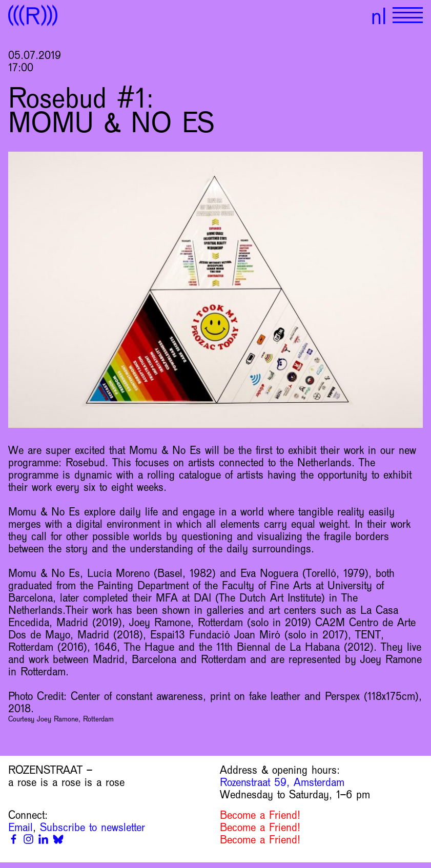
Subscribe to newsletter (93, 828)
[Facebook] (14, 839)
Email (20, 828)
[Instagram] (28, 839)
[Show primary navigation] (408, 15)
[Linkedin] (43, 839)
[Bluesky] (58, 839)
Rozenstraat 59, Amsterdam (282, 782)
